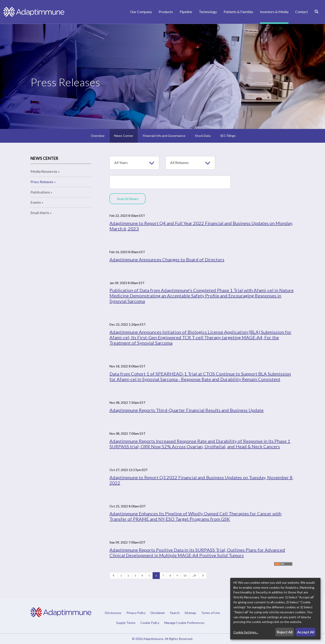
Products (166, 12)
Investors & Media (274, 12)
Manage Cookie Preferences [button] (184, 623)
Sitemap (190, 613)
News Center (124, 136)
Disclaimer (158, 613)
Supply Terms (126, 623)
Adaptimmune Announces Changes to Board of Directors (167, 259)
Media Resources (44, 171)
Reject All (285, 632)
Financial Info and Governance (164, 136)
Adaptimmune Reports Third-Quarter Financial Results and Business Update (187, 410)
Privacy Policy (136, 613)
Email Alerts (40, 213)
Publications (40, 192)
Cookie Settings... (246, 632)
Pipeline (186, 12)
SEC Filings (228, 136)
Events (36, 202)
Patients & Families (238, 12)
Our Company (141, 12)
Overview (98, 136)
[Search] (316, 16)
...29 (194, 575)
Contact (302, 12)
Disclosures (113, 613)
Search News (128, 199)
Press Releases (42, 182)
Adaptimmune (153, 639)
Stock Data (203, 136)
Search (175, 613)
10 (185, 575)
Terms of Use (211, 613)
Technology (208, 12)
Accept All (306, 632)
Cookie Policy (150, 623)
